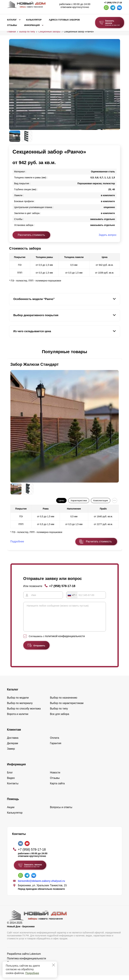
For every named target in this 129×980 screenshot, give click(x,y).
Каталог (12, 20)
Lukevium (35, 958)
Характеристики (79, 500)
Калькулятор (34, 20)
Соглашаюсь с (57, 641)
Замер (11, 753)
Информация (32, 25)
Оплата (55, 742)
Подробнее (32, 973)
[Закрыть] (54, 965)
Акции (11, 812)
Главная (11, 32)
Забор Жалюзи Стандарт (35, 364)
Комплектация (101, 500)
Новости (55, 777)
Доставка (13, 742)
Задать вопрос (108, 235)
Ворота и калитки (18, 719)
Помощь (13, 804)
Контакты (13, 788)
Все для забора (60, 719)
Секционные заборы (49, 32)
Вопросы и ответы (61, 812)
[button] (11, 352)
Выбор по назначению (64, 702)
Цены (61, 500)
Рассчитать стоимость (31, 235)
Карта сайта (57, 788)
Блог (10, 777)
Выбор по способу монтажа (24, 713)
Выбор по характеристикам (67, 708)
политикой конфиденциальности (65, 641)
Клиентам (14, 734)
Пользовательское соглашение (26, 967)
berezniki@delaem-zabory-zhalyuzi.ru (42, 886)
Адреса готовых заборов (64, 20)
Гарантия (56, 748)
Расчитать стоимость (99, 541)
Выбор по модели (18, 702)
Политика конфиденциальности (27, 963)
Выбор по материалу (20, 708)
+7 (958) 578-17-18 (113, 3)
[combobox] (72, 595)
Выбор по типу (27, 32)
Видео (11, 783)
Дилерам (13, 748)
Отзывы (12, 25)
